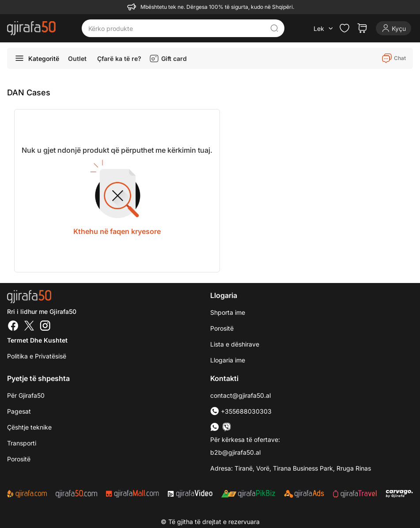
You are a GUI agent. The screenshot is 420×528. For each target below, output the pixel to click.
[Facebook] (13, 327)
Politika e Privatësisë (37, 356)
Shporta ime (228, 312)
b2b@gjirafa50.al (235, 452)
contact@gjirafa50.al (240, 395)
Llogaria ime (228, 360)
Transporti (22, 443)
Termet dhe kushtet (37, 340)
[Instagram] (45, 327)
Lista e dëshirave (235, 344)
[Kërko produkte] (176, 28)
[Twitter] (29, 327)
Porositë (222, 328)
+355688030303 (241, 411)
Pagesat (19, 411)
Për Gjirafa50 (26, 395)
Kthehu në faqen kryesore (117, 231)
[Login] (394, 28)
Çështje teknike (29, 427)
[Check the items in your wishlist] (344, 28)
